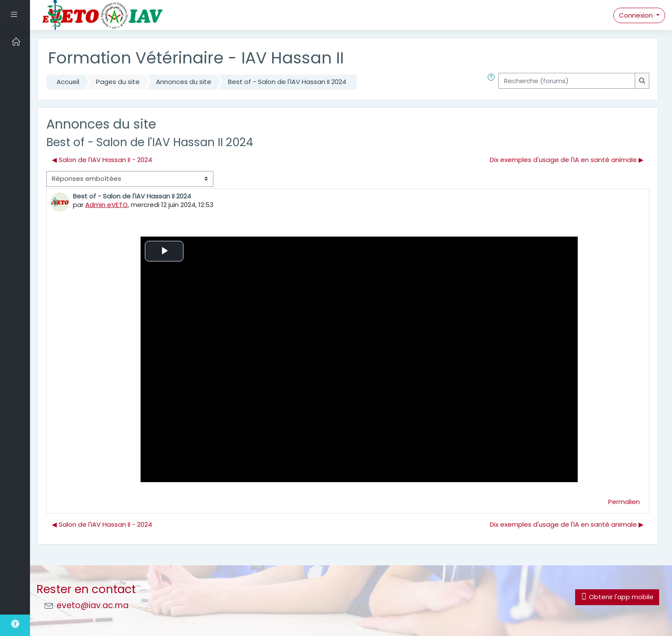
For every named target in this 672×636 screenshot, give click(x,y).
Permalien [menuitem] (624, 502)
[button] (493, 82)
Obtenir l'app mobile (617, 597)
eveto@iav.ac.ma (93, 605)
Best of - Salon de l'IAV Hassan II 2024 (287, 82)
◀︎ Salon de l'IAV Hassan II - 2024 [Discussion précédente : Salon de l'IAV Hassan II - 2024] (102, 160)
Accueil (68, 82)
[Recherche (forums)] (567, 81)
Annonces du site (184, 82)
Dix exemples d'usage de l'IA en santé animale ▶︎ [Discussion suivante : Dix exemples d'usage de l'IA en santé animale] (567, 160)
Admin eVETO (106, 205)
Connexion (637, 15)
